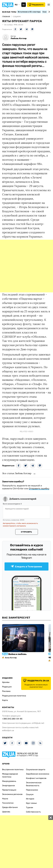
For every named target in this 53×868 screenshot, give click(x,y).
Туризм (30, 807)
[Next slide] (49, 12)
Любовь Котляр (19, 38)
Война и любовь (17, 654)
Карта (5, 700)
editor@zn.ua (8, 730)
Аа (24, 5)
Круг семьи (31, 803)
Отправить (26, 532)
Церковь (6, 812)
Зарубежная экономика (38, 774)
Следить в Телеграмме (26, 566)
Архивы (6, 682)
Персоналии (32, 790)
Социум (30, 794)
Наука (5, 799)
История (30, 799)
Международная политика (10, 775)
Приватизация (9, 790)
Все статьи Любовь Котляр (17, 473)
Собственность (33, 812)
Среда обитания (10, 807)
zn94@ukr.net (38, 723)
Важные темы (9, 12)
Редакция (7, 687)
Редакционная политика (14, 696)
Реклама (6, 691)
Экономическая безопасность (34, 784)
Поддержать (36, 5)
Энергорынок (9, 786)
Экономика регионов (12, 794)
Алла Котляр (11, 658)
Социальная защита (36, 770)
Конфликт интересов (36, 778)
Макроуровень (9, 781)
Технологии (8, 803)
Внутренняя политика (13, 770)
